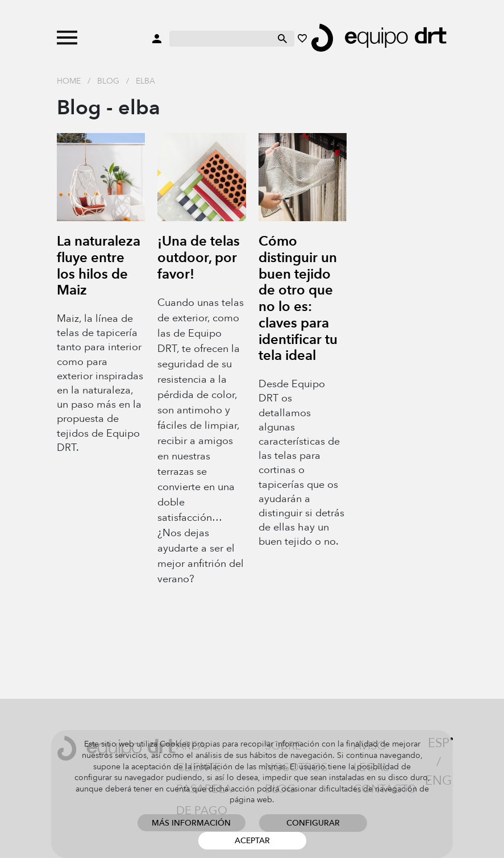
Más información (191, 823)
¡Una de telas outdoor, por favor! (199, 258)
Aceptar (252, 841)
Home (69, 81)
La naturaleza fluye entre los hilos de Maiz (99, 266)
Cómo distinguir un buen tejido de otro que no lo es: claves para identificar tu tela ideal (298, 299)
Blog (108, 81)
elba (145, 81)
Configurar (313, 823)
